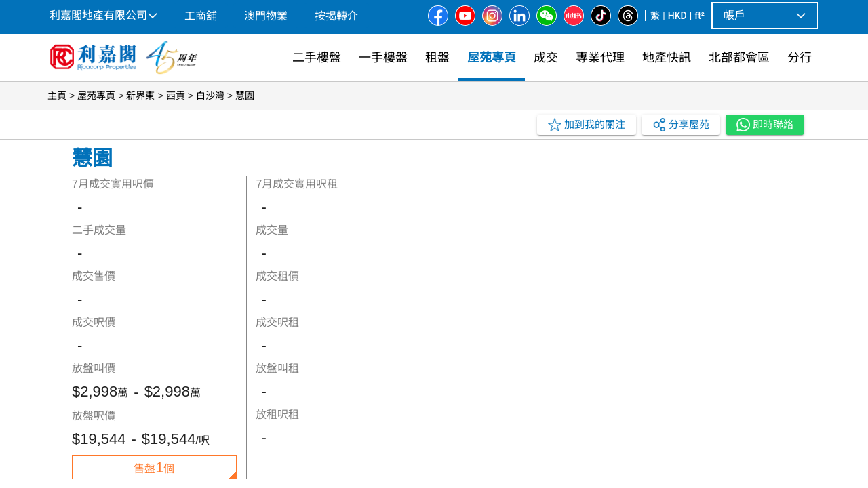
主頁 (57, 96)
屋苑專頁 (96, 96)
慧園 (245, 96)
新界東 (140, 96)
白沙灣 (210, 96)
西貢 (176, 96)
